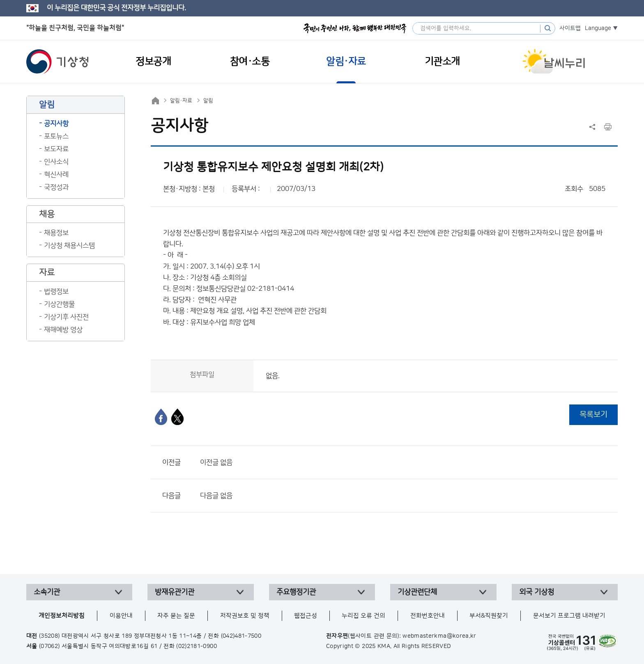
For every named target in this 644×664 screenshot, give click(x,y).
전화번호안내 (428, 616)
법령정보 (56, 292)
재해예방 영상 (63, 330)
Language (598, 28)
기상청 (57, 62)
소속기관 (47, 592)
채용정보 (56, 233)
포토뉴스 (56, 136)
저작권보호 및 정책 (245, 616)
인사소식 (56, 162)
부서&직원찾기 (489, 616)
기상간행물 (59, 304)
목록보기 (593, 415)
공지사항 (56, 124)
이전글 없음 (216, 462)
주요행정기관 (296, 592)
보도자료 (56, 149)
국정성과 (56, 187)
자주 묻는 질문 (176, 616)
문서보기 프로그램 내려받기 (569, 616)
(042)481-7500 (241, 636)
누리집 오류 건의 (363, 616)
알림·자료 (181, 101)
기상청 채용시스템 (69, 246)
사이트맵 (570, 28)
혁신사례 (56, 175)
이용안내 (121, 616)
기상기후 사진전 (66, 317)
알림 (208, 101)
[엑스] (177, 417)
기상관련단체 (417, 592)
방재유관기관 (175, 592)
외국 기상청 (537, 592)
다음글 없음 (216, 496)
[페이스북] (161, 417)
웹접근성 (306, 616)
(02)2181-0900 (197, 646)
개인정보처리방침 (62, 616)
